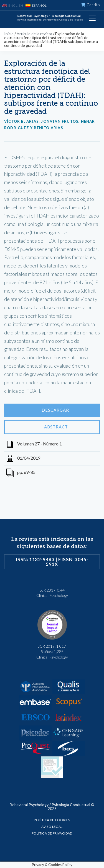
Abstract (52, 427)
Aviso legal (52, 827)
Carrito (90, 5)
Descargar (52, 410)
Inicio (9, 34)
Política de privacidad (52, 833)
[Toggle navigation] (92, 18)
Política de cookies (52, 820)
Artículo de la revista (34, 34)
